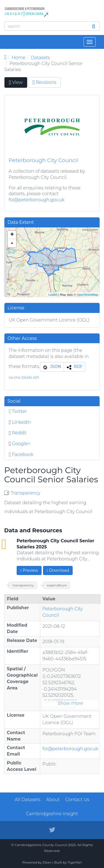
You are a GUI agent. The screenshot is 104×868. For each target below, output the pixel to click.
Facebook (21, 454)
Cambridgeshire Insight (52, 814)
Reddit (18, 433)
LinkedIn (20, 422)
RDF (78, 367)
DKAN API (30, 377)
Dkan (47, 862)
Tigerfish (75, 862)
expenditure (57, 585)
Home (19, 58)
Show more (70, 703)
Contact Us (77, 800)
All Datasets (28, 800)
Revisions (44, 82)
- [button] (12, 243)
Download (58, 570)
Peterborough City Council (43, 160)
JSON (56, 367)
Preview (29, 570)
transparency (23, 585)
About (53, 800)
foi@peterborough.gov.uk (36, 200)
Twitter (18, 411)
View (18, 83)
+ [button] (12, 235)
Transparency (26, 493)
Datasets (40, 58)
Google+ (19, 444)
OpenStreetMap (87, 295)
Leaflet (53, 295)
